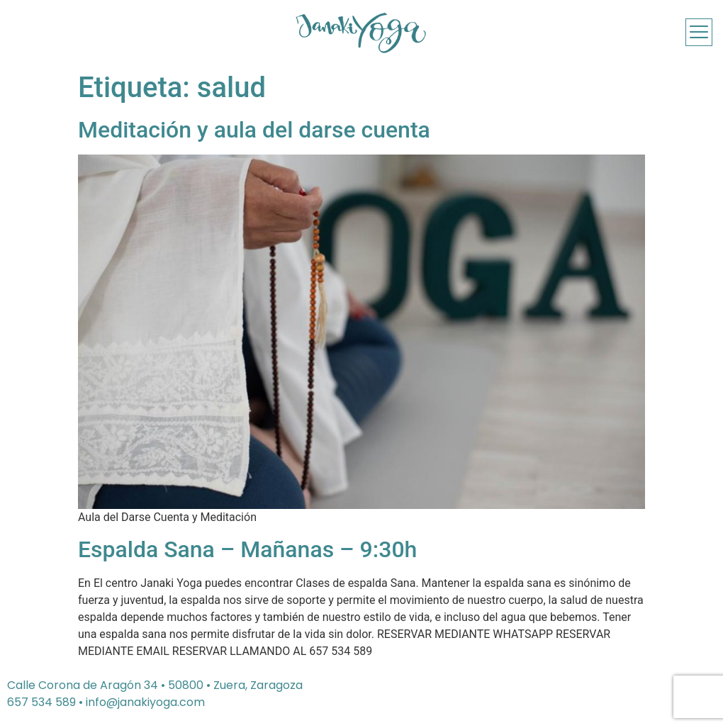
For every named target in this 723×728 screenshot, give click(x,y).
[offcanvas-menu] (699, 32)
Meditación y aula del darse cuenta (254, 130)
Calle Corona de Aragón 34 (83, 685)
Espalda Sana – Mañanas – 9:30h (247, 549)
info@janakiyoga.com (145, 702)
